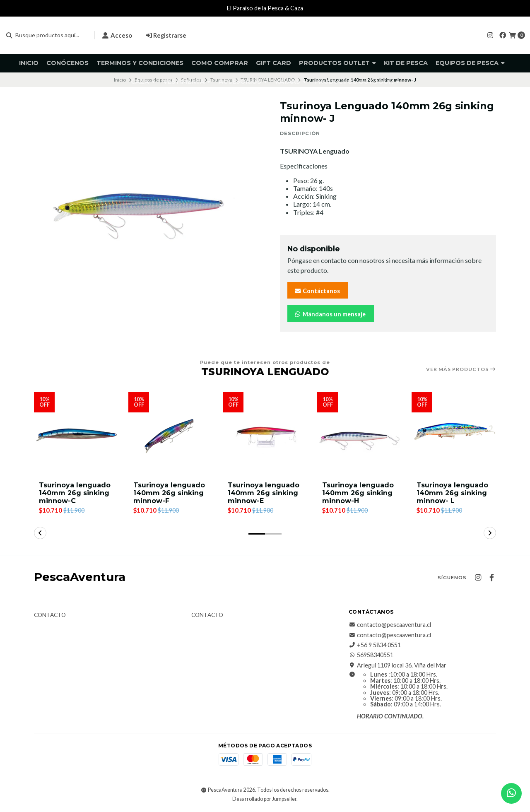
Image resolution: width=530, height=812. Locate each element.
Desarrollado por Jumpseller (264, 799)
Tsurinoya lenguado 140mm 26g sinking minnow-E (264, 493)
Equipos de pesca (470, 63)
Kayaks (291, 82)
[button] (257, 534)
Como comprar (220, 63)
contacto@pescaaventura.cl (390, 625)
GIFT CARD (273, 63)
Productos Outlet (337, 63)
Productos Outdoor (357, 82)
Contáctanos (317, 291)
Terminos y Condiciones (140, 63)
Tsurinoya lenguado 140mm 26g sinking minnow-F (169, 493)
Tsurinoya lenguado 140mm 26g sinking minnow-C (75, 493)
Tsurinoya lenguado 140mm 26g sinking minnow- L (452, 493)
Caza (143, 82)
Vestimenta (187, 82)
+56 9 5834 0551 (375, 645)
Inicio (29, 63)
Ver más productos (461, 369)
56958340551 (371, 655)
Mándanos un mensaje (330, 314)
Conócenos (67, 63)
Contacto (50, 615)
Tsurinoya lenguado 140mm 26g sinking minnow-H (358, 493)
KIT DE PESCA (406, 63)
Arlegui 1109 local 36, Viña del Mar (397, 665)
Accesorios (243, 82)
